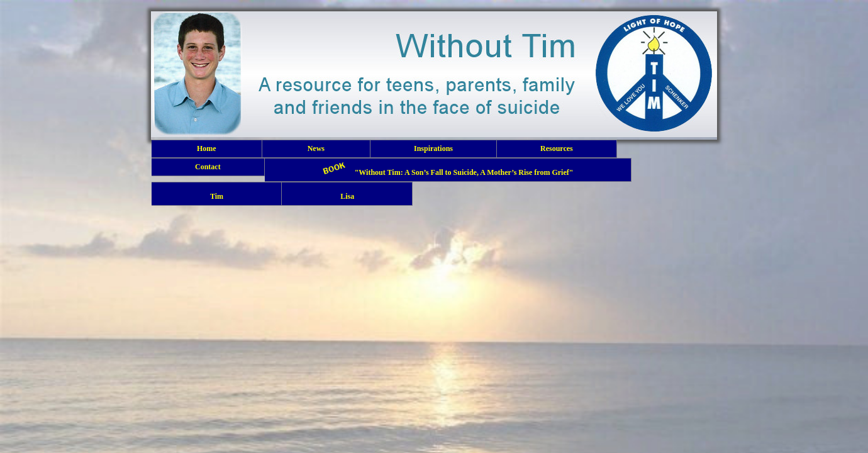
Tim (216, 193)
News (316, 148)
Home (207, 148)
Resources (557, 148)
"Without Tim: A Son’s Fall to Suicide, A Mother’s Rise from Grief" (448, 170)
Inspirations (433, 148)
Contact (208, 167)
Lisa (347, 193)
